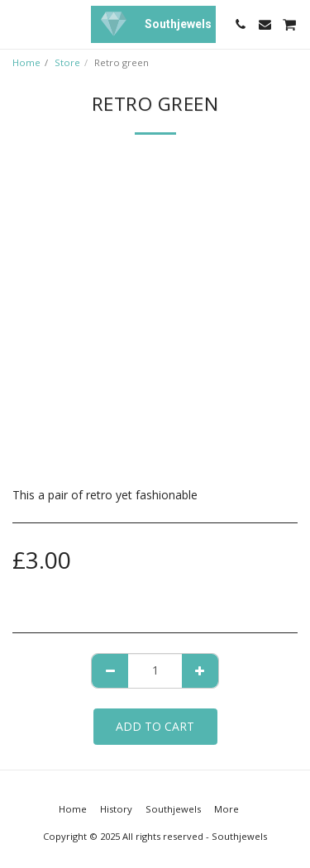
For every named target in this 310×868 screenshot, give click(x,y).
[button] (18, 24)
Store (67, 62)
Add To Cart (155, 726)
